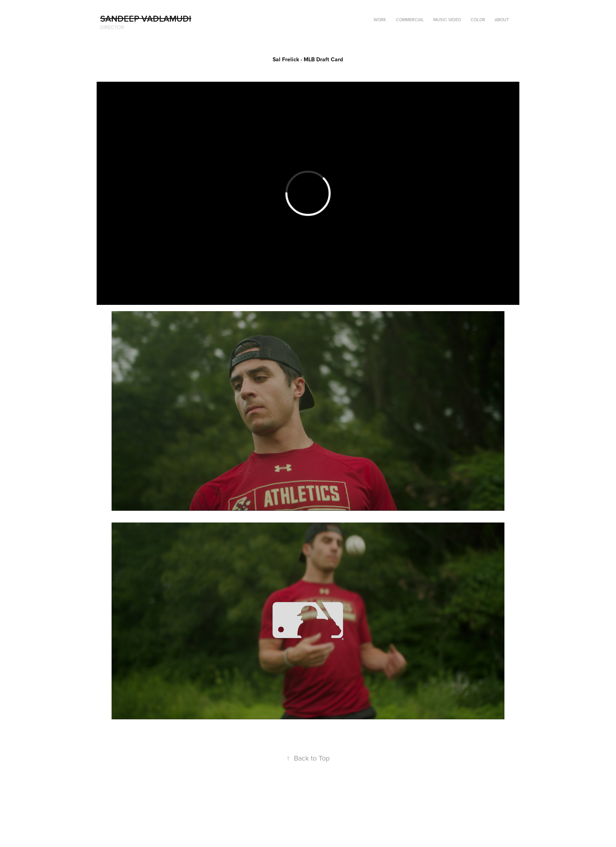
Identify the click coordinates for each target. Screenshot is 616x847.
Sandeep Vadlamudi (146, 18)
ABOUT (502, 20)
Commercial (410, 20)
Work (380, 20)
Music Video (447, 20)
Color (478, 20)
